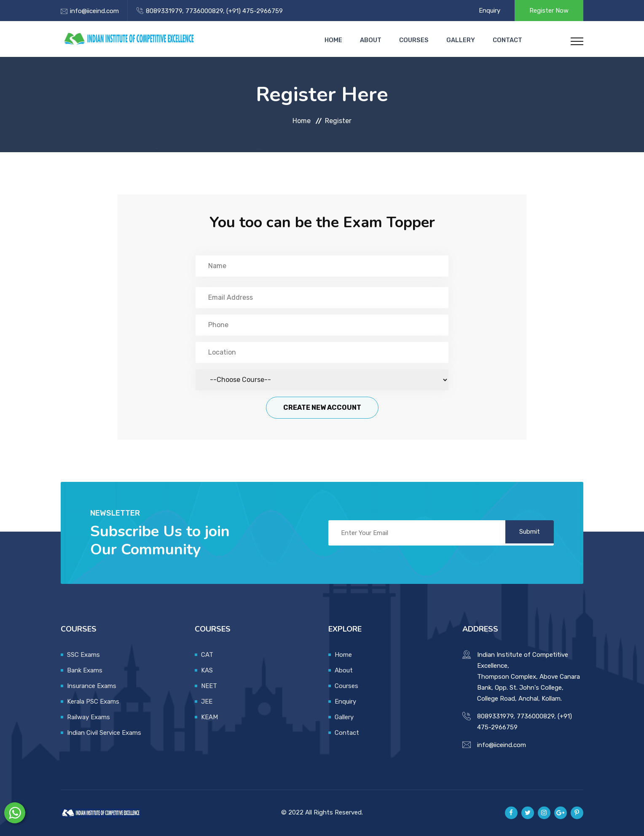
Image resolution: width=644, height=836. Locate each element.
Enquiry (490, 11)
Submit (527, 533)
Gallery (464, 40)
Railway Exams (89, 717)
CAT (207, 655)
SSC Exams (83, 655)
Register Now (549, 11)
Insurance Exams (92, 686)
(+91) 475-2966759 (254, 11)
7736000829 (203, 11)
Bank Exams (85, 670)
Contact (507, 40)
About (380, 40)
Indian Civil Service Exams (104, 733)
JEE (207, 702)
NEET (209, 686)
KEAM (209, 717)
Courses (420, 40)
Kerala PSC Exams (93, 702)
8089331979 (164, 11)
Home (345, 40)
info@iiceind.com (94, 11)
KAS (207, 670)
